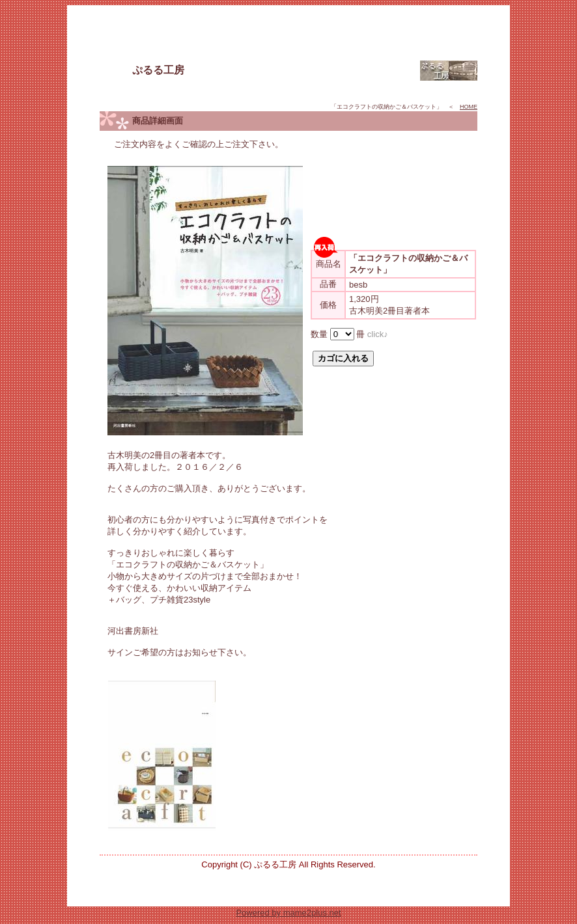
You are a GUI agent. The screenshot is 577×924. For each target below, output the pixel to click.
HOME (469, 107)
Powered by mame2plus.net (288, 913)
